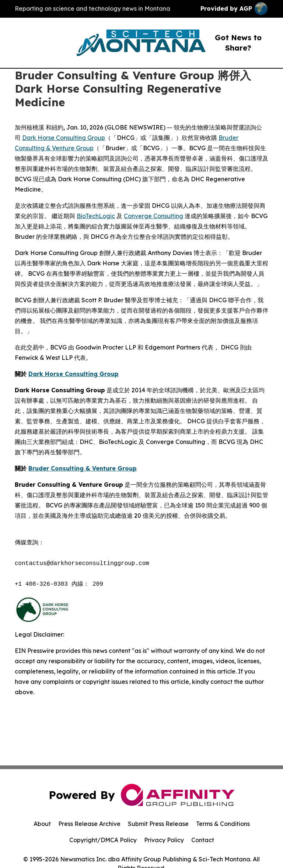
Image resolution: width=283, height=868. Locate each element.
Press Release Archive (89, 824)
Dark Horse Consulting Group (64, 138)
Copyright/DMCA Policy (103, 840)
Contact (203, 840)
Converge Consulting (153, 216)
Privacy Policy (164, 840)
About (42, 824)
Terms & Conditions (223, 824)
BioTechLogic (96, 216)
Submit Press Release (158, 824)
